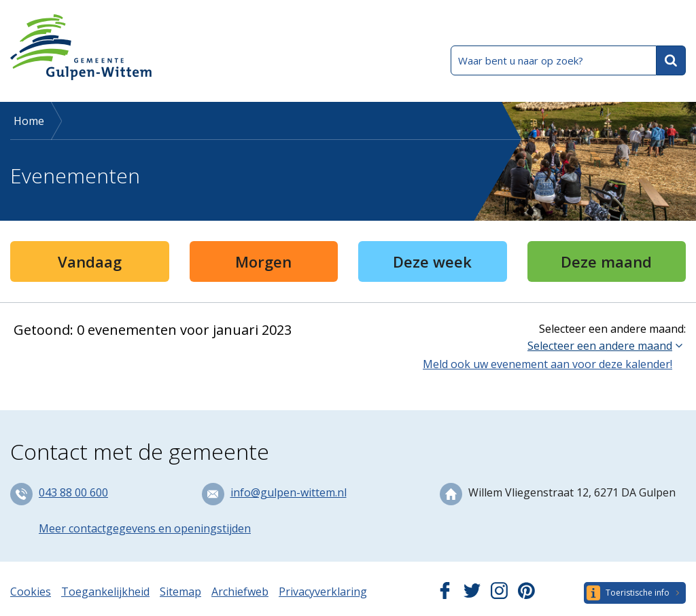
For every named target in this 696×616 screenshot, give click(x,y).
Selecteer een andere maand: (612, 329)
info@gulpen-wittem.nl (289, 492)
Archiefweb (240, 592)
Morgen (263, 261)
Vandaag (90, 261)
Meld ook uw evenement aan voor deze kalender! (547, 364)
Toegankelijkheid (105, 592)
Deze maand (606, 261)
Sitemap (180, 592)
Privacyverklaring (323, 592)
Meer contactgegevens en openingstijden (145, 528)
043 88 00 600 (73, 492)
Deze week (432, 261)
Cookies (31, 592)
